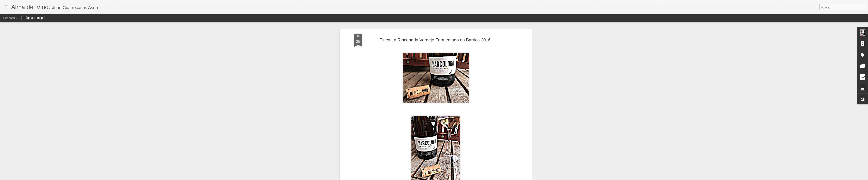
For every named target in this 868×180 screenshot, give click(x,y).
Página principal (34, 18)
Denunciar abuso (465, 178)
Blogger (451, 178)
